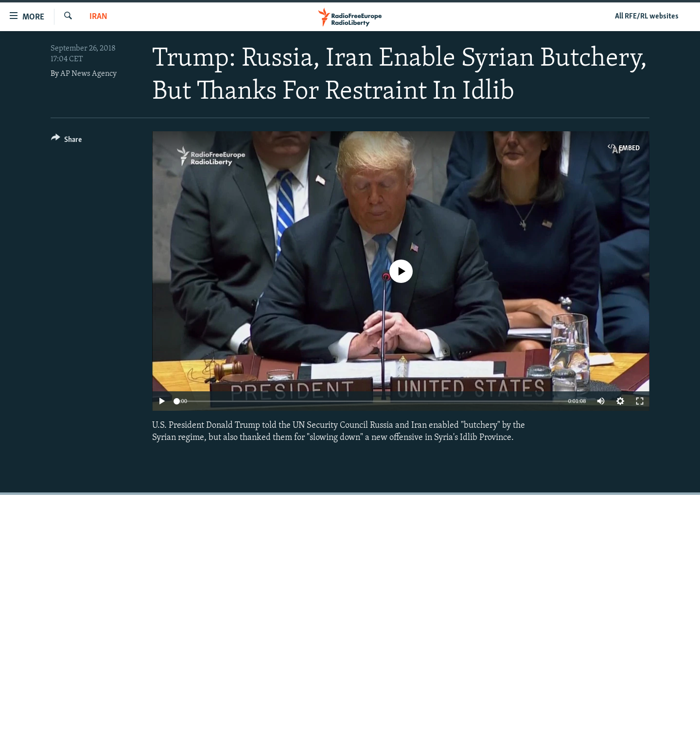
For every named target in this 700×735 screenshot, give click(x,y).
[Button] (66, 141)
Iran (98, 17)
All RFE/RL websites (647, 17)
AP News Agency (88, 74)
